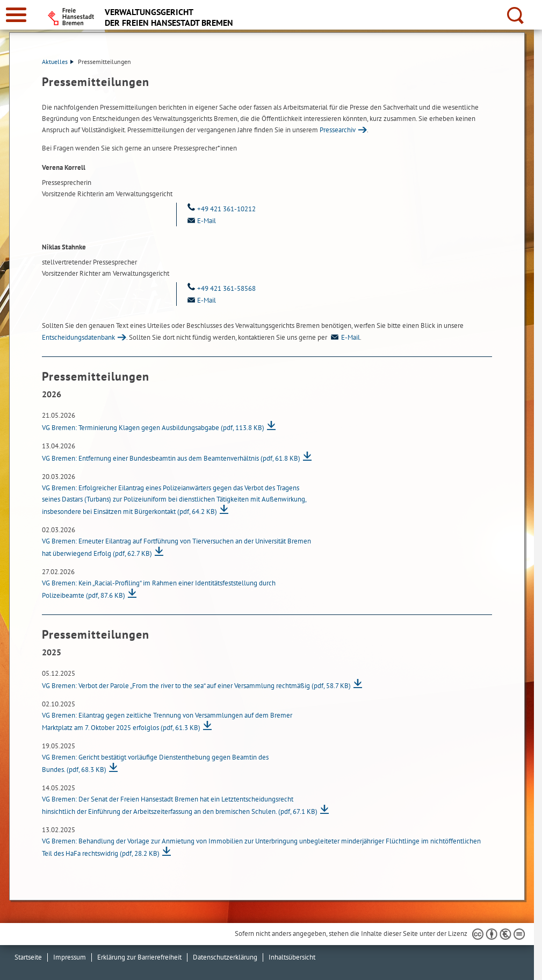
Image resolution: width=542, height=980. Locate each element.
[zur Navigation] (16, 15)
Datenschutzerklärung (225, 957)
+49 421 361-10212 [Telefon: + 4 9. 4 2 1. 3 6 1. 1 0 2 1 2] (220, 209)
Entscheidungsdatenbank (78, 337)
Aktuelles (58, 62)
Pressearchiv (338, 130)
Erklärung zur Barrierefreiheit (139, 957)
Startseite (28, 957)
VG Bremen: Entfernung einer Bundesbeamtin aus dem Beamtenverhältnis (171, 458)
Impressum (70, 957)
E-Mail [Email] (200, 221)
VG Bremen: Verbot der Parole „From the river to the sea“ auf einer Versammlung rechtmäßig (196, 686)
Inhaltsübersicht (292, 957)
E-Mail (344, 337)
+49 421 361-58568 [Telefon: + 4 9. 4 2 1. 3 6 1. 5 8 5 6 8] (220, 288)
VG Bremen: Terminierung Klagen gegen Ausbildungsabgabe (153, 428)
